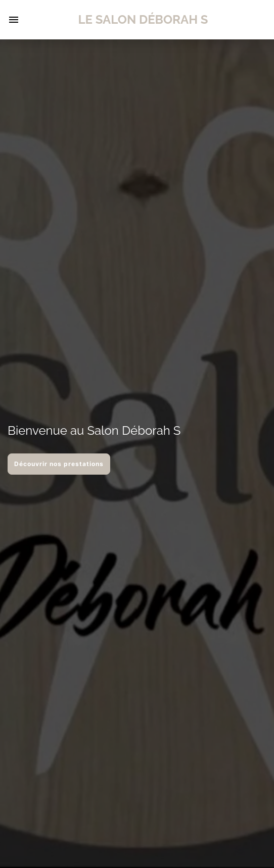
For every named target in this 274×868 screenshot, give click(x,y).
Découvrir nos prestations (59, 464)
